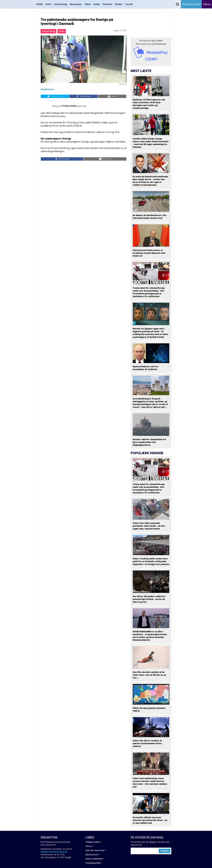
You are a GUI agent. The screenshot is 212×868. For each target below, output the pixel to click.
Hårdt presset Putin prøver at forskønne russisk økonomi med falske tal (149, 253)
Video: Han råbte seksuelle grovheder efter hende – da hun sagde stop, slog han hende (149, 526)
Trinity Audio (69, 106)
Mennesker (76, 4)
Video (88, 4)
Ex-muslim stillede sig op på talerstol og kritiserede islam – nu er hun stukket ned (150, 820)
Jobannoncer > (92, 855)
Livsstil (129, 4)
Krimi (48, 4)
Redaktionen (47, 89)
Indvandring (61, 4)
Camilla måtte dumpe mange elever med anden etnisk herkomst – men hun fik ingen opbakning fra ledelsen (151, 143)
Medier (119, 4)
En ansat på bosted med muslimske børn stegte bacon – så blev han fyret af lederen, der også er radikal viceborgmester (151, 181)
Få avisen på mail (191, 4)
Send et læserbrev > (95, 859)
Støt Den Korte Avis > (96, 850)
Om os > (89, 846)
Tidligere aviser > (94, 842)
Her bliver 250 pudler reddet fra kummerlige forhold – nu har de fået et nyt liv (149, 599)
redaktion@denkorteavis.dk (54, 852)
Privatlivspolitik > (94, 863)
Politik (40, 4)
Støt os (207, 4)
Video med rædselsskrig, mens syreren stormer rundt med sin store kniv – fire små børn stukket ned (150, 783)
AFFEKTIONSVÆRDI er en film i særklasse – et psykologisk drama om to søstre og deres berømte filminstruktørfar (150, 636)
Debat (97, 4)
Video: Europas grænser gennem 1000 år (149, 709)
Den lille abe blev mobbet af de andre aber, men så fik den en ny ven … (149, 675)
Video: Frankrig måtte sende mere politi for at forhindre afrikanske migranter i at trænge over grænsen (151, 561)
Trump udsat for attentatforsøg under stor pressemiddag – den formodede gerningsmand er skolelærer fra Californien (149, 292)
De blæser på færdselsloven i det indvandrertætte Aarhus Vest (149, 217)
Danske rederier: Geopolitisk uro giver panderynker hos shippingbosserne (149, 442)
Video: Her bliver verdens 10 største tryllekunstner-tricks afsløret (147, 743)
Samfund (107, 4)
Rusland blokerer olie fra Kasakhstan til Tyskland (145, 368)
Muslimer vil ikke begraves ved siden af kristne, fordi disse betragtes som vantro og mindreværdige (149, 104)
